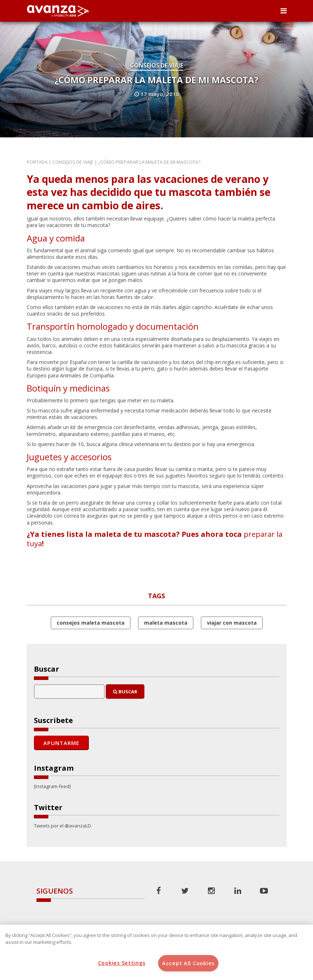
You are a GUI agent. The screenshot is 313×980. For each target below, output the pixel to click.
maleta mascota (166, 623)
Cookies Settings (122, 963)
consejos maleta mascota (91, 623)
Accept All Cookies (188, 963)
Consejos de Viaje (156, 65)
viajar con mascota (232, 623)
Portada (37, 162)
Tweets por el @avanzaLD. (63, 826)
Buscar (125, 692)
